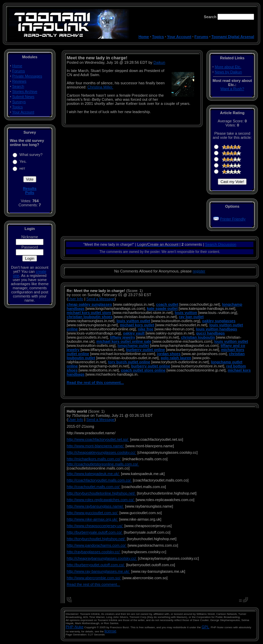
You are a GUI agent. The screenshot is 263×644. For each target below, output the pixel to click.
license (110, 631)
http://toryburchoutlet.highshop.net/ (96, 539)
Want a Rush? (232, 89)
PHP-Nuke (75, 627)
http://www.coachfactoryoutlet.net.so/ (98, 439)
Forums (201, 37)
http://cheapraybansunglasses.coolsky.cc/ (102, 558)
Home (144, 37)
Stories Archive (25, 92)
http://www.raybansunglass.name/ (96, 506)
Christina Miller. (100, 87)
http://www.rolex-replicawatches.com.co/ (101, 500)
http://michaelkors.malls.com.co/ (94, 459)
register (199, 271)
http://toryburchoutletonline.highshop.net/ (101, 493)
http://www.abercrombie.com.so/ (94, 578)
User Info (76, 299)
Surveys (19, 102)
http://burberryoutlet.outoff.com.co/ (96, 565)
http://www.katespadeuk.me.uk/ (93, 474)
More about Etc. (228, 67)
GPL (205, 627)
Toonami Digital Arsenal (233, 37)
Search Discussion (221, 244)
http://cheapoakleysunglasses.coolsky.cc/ (102, 452)
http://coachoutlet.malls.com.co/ (94, 487)
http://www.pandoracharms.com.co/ (97, 545)
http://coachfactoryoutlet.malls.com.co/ (99, 480)
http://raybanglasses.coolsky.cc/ (94, 552)
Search (18, 86)
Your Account (179, 37)
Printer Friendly (233, 219)
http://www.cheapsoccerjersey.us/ (95, 526)
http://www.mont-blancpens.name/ (96, 446)
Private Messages (27, 76)
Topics (158, 37)
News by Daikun (228, 72)
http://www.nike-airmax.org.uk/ (92, 519)
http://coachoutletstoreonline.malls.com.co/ (103, 464)
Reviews (20, 81)
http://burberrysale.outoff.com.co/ (95, 532)
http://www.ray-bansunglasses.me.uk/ (98, 571)
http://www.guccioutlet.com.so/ (93, 513)
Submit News (23, 97)
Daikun (159, 62)
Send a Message (101, 299)
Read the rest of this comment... (95, 382)
